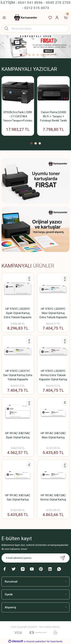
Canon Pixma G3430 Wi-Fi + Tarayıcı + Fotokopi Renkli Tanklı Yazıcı (53, 117)
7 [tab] (46, 55)
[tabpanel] (35, 46)
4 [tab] (34, 55)
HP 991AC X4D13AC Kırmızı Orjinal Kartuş (53, 497)
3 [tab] (29, 55)
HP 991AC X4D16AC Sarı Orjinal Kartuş (18, 497)
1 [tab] (21, 55)
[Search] (35, 28)
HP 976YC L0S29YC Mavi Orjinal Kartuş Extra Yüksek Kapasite (53, 313)
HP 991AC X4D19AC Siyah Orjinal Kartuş (18, 435)
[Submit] (63, 558)
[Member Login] (57, 18)
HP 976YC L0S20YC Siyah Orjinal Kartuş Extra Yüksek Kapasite (18, 313)
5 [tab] (38, 55)
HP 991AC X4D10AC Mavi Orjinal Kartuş (53, 435)
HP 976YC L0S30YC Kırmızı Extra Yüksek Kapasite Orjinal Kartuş (53, 375)
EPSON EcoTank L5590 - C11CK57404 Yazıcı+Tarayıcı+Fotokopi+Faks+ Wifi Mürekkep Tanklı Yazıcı (18, 117)
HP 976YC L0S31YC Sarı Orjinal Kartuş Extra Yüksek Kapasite (18, 375)
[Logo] (25, 18)
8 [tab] (50, 55)
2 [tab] (25, 55)
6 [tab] (42, 55)
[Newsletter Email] (35, 558)
